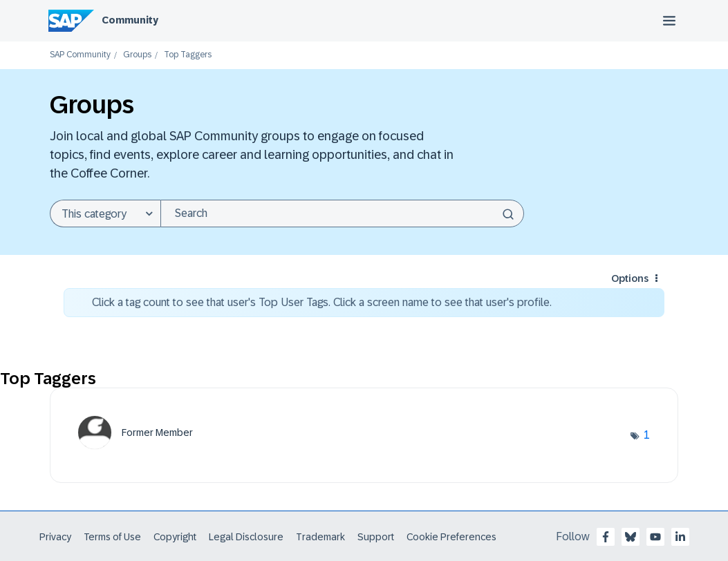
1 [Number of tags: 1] (647, 435)
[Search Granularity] (105, 213)
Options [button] (630, 278)
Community (130, 20)
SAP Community (80, 55)
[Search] (342, 213)
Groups (137, 55)
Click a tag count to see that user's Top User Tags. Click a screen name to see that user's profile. (322, 302)
